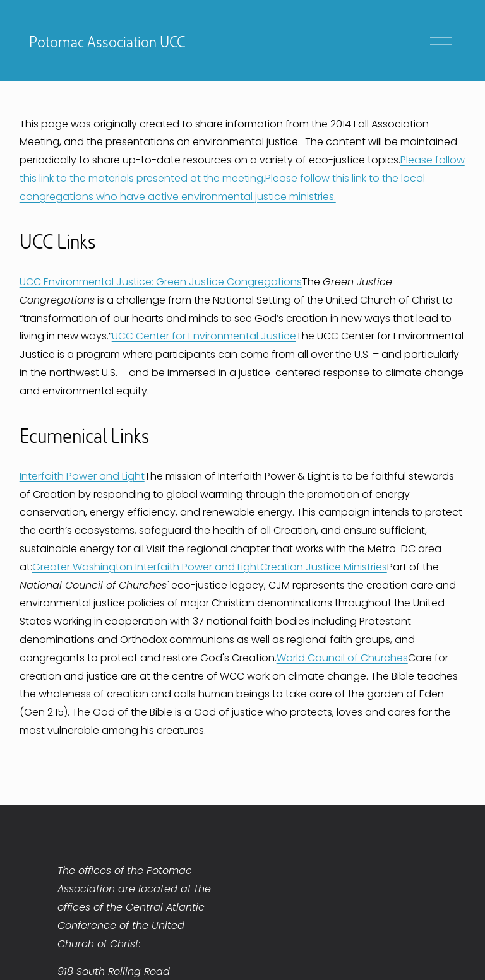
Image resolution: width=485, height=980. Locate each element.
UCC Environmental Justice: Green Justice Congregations (161, 282)
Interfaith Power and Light (82, 476)
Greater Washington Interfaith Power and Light (146, 567)
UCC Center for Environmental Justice (204, 336)
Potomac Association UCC (107, 40)
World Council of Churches (342, 658)
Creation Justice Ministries (324, 567)
